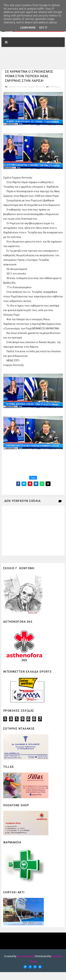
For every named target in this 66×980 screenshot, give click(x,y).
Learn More (28, 28)
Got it (43, 28)
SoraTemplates (26, 964)
